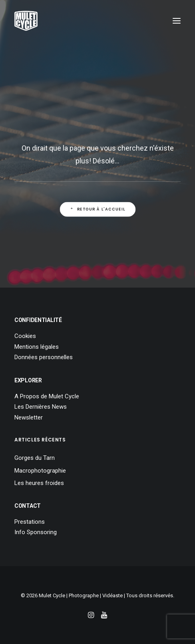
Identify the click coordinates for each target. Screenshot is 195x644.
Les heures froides (39, 483)
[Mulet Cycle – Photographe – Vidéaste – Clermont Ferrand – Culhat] (26, 21)
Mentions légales (37, 347)
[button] (177, 21)
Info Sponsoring (36, 532)
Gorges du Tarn (35, 458)
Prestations (30, 522)
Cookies (25, 336)
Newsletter (29, 417)
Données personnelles (44, 357)
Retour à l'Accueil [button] (97, 209)
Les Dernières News (41, 407)
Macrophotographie (40, 471)
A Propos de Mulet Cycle (47, 396)
